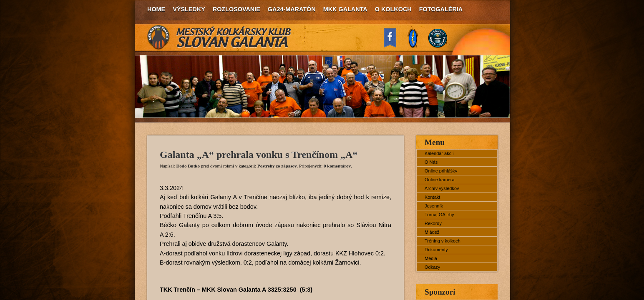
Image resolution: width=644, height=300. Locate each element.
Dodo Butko (188, 166)
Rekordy (433, 223)
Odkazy (432, 267)
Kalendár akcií (439, 153)
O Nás (431, 162)
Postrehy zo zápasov (277, 166)
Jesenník (434, 206)
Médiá (431, 258)
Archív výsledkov (442, 188)
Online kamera (440, 180)
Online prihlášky (441, 171)
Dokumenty (436, 250)
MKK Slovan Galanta (219, 37)
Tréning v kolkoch (443, 241)
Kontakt (432, 197)
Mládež (432, 232)
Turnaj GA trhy (439, 215)
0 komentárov (337, 166)
